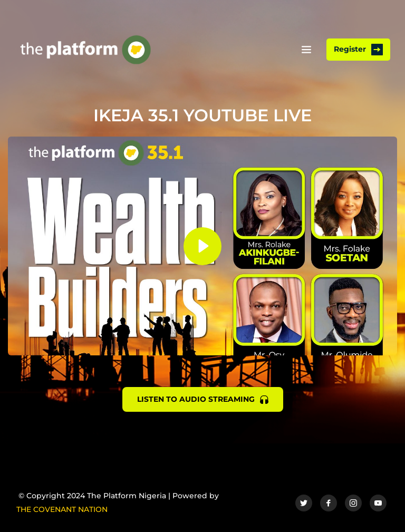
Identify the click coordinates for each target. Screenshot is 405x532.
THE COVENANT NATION (62, 509)
